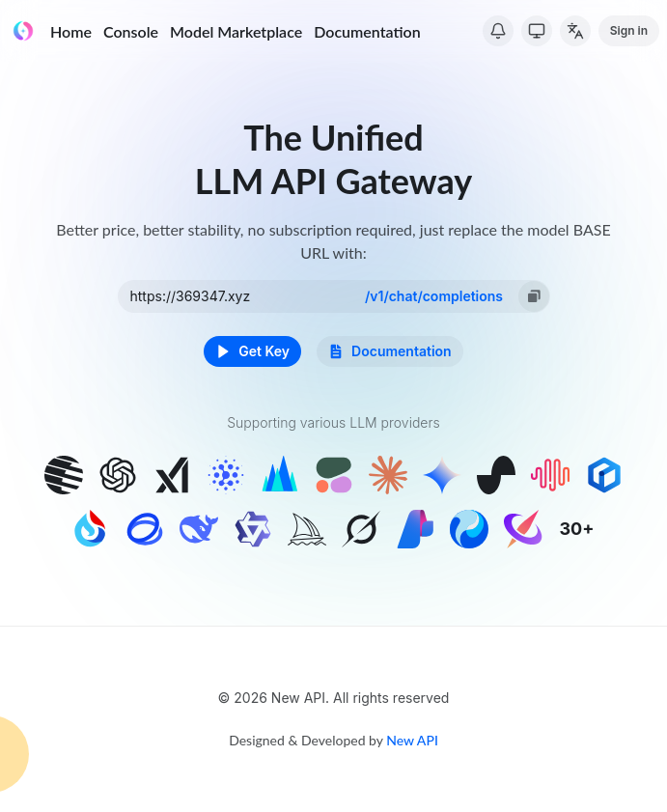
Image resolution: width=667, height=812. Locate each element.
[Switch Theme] (537, 31)
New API (412, 740)
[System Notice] (498, 31)
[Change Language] (575, 31)
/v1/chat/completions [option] (434, 296)
